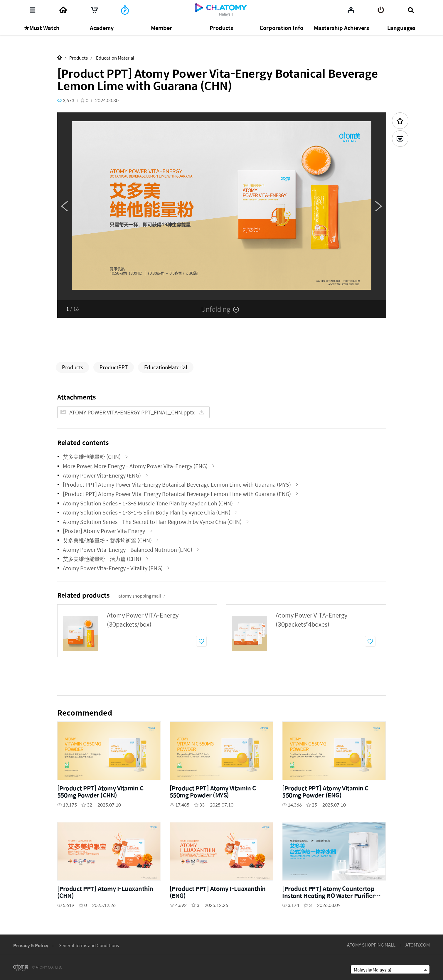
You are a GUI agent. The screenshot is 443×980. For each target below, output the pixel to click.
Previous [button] (65, 206)
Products (79, 58)
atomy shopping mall (142, 596)
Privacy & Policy (31, 945)
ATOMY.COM (418, 945)
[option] (222, 206)
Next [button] (379, 206)
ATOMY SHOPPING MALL (371, 945)
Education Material (115, 58)
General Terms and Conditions (89, 945)
